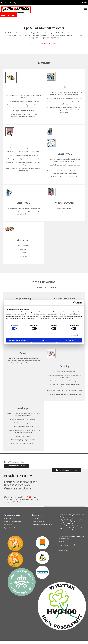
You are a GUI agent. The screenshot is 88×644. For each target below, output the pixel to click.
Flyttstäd (7, 3)
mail (43, 522)
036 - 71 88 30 (28, 497)
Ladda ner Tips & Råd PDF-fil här (44, 44)
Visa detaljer (75, 335)
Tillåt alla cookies (70, 340)
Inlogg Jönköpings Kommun (67, 545)
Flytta (3, 3)
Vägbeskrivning (8, 525)
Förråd (12, 3)
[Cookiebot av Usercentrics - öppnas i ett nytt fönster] (75, 303)
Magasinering (17, 3)
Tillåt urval (44, 340)
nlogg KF (62, 542)
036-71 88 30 (83, 3)
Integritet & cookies (64, 550)
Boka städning (16, 148)
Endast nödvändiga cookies (18, 340)
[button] (8, 16)
